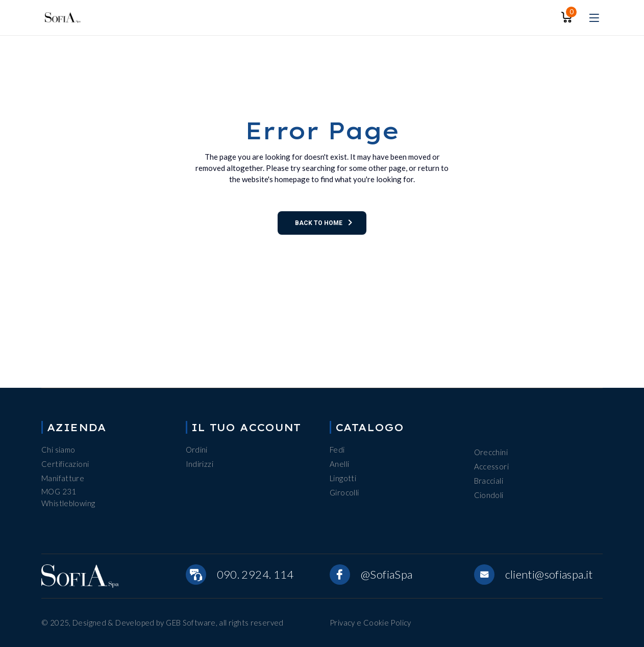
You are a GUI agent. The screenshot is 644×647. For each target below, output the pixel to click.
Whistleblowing (68, 503)
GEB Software (191, 623)
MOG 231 (59, 491)
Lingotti (343, 478)
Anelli (339, 464)
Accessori (491, 466)
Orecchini (491, 452)
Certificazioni (65, 464)
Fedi (337, 450)
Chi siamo (58, 450)
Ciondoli (489, 495)
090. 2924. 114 (255, 574)
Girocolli (344, 492)
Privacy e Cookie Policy (370, 623)
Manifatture (63, 478)
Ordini (197, 450)
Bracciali (489, 481)
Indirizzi (200, 464)
